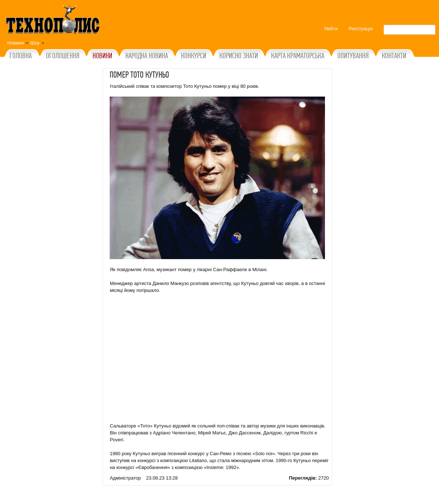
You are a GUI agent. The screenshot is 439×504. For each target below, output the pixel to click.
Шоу (35, 43)
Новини (15, 43)
